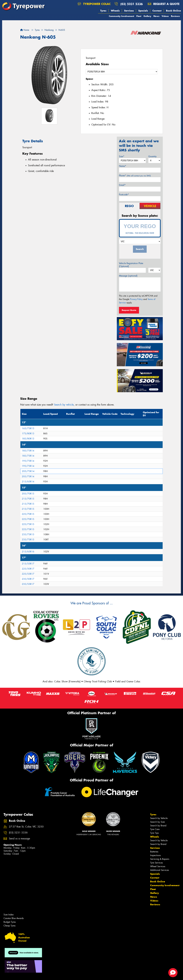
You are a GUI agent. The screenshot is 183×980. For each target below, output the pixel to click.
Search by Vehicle (159, 818)
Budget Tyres (10, 922)
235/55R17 (28, 584)
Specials (143, 11)
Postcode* (124, 195)
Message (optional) (128, 276)
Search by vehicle (64, 405)
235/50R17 (28, 579)
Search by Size (157, 822)
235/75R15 (28, 534)
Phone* (135, 176)
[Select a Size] (122, 72)
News (156, 16)
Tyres (103, 11)
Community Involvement (121, 16)
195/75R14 (28, 461)
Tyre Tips (154, 833)
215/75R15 (28, 509)
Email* (122, 185)
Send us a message (19, 839)
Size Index (9, 915)
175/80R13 (28, 434)
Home (25, 30)
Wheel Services (158, 866)
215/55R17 (28, 564)
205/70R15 (28, 494)
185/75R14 (28, 451)
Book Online (173, 11)
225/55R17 (28, 574)
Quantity (152, 156)
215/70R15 (28, 499)
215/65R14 (28, 482)
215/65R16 (28, 552)
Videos (165, 16)
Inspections (155, 855)
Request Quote (129, 310)
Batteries (154, 852)
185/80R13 (28, 439)
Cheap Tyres (9, 926)
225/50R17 (28, 569)
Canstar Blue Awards (14, 918)
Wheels (115, 11)
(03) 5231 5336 (132, 4)
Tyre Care (155, 829)
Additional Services (160, 870)
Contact (157, 11)
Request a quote (164, 4)
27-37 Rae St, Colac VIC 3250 (26, 827)
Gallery (147, 16)
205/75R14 (28, 471)
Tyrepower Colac (94, 4)
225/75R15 (28, 524)
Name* (123, 166)
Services (129, 11)
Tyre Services (156, 863)
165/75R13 (28, 428)
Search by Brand (158, 826)
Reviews (175, 16)
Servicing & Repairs (160, 859)
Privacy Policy (136, 299)
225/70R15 (28, 514)
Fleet (139, 16)
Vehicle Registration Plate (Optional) (131, 265)
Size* (122, 156)
